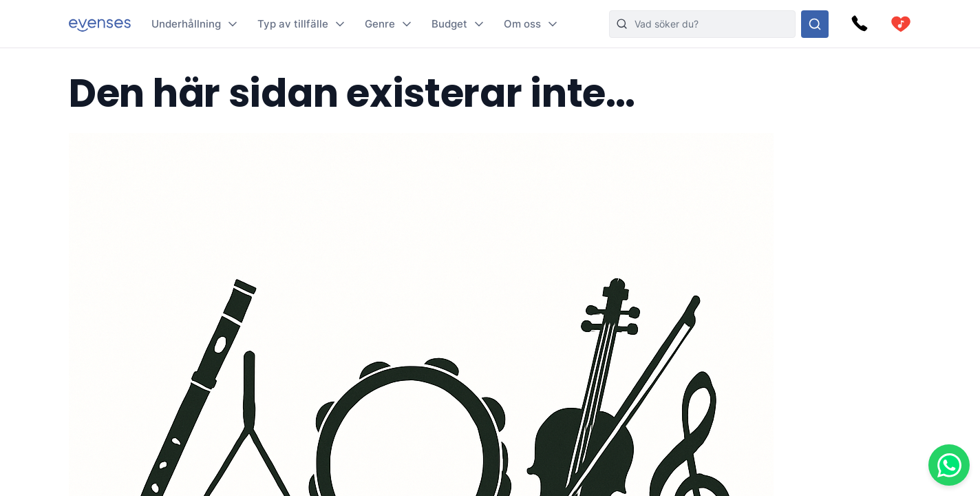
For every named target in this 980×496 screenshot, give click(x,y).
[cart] (901, 24)
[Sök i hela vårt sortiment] (815, 24)
